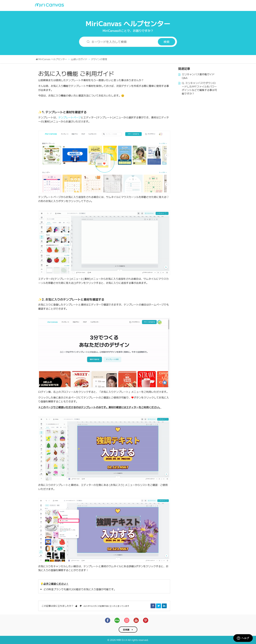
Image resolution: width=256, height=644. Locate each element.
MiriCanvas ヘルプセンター (128, 23)
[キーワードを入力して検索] (121, 42)
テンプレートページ (70, 117)
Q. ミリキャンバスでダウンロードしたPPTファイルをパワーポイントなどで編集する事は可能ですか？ (199, 88)
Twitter (159, 606)
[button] (76, 606)
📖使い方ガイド (79, 59)
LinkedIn (164, 606)
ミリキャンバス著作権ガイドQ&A (198, 76)
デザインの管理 (99, 59)
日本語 (126, 630)
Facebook (153, 606)
